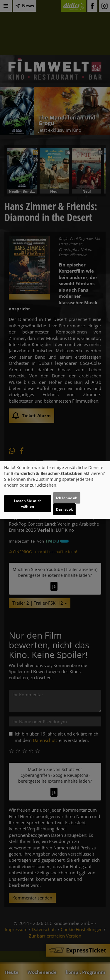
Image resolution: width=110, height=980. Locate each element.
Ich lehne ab (67, 498)
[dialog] (55, 490)
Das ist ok (64, 509)
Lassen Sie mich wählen (28, 504)
